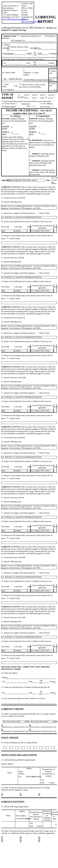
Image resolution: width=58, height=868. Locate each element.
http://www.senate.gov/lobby (32, 21)
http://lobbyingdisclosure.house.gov (15, 19)
